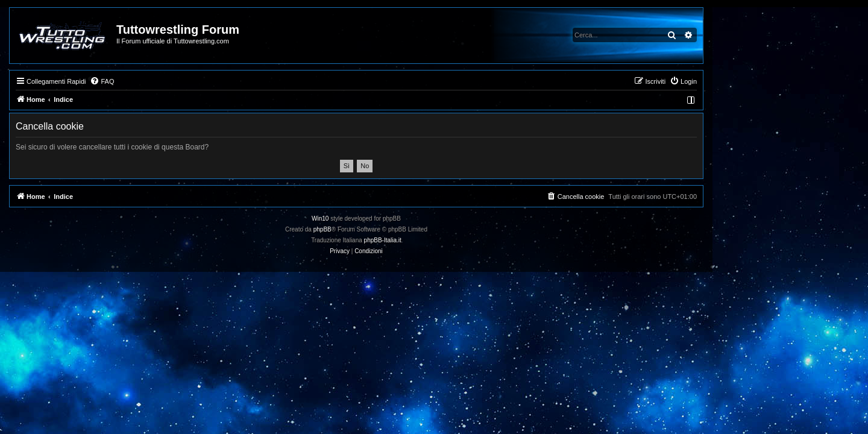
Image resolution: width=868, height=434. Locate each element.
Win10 (398, 219)
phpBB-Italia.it (461, 240)
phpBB (400, 229)
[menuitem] (180, 81)
